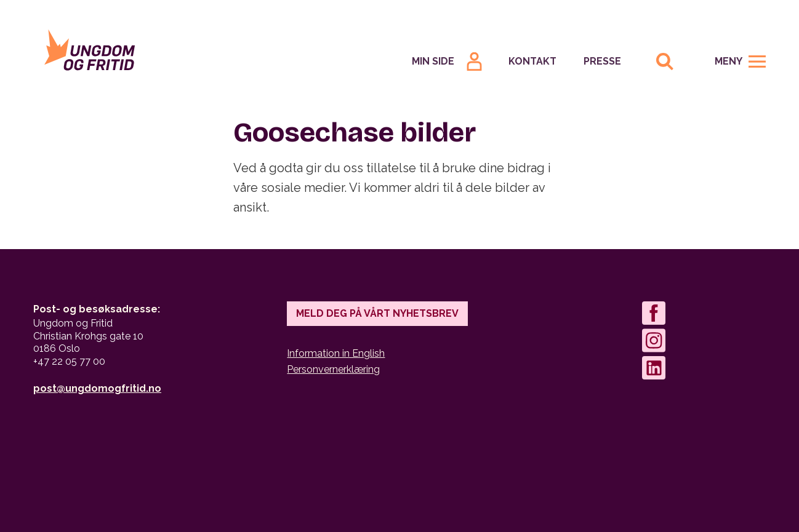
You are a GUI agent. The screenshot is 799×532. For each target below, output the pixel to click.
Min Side (433, 61)
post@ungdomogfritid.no (97, 388)
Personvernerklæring (333, 369)
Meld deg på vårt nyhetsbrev (377, 313)
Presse (602, 61)
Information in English (336, 353)
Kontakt (532, 61)
